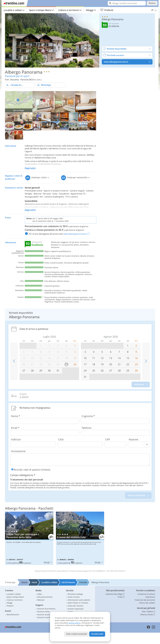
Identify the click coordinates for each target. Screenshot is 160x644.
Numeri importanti (76, 609)
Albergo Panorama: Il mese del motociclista (80, 538)
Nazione (133, 439)
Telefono (87, 428)
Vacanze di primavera (46, 609)
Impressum (150, 597)
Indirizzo (16, 439)
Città (61, 439)
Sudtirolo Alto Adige (115, 594)
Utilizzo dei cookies (147, 603)
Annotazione (18, 451)
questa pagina (74, 623)
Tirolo (121, 597)
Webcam (41, 600)
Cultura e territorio (69, 10)
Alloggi (90, 10)
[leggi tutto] (30, 168)
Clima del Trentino (75, 606)
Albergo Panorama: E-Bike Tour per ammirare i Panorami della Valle (29, 538)
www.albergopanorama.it (128, 62)
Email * (15, 428)
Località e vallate (13, 10)
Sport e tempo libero (40, 10)
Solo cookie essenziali (76, 634)
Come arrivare (74, 597)
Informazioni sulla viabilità (79, 600)
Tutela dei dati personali (145, 600)
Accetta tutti (97, 634)
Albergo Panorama (24, 72)
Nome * (16, 416)
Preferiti (107, 10)
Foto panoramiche (45, 597)
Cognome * (88, 416)
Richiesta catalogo (75, 594)
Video (40, 594)
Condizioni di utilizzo (146, 594)
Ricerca (152, 3)
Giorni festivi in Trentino (78, 603)
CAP (107, 439)
